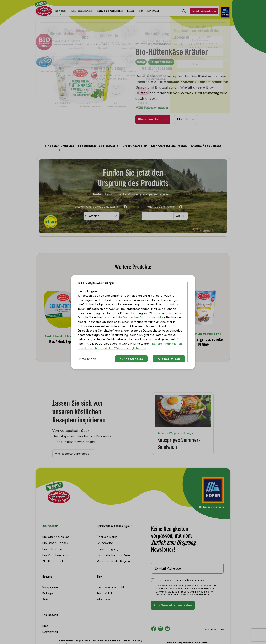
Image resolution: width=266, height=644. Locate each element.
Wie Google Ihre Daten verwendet (140, 317)
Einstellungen (87, 359)
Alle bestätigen (169, 359)
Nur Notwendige (131, 359)
